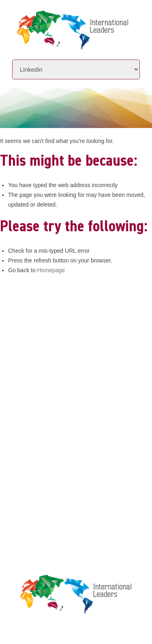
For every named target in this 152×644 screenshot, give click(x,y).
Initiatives (30, 392)
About (22, 377)
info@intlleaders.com (60, 338)
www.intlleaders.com (43, 349)
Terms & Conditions (43, 485)
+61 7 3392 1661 (53, 327)
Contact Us (31, 423)
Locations (29, 408)
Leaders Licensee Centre (50, 455)
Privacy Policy (35, 470)
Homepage (51, 270)
